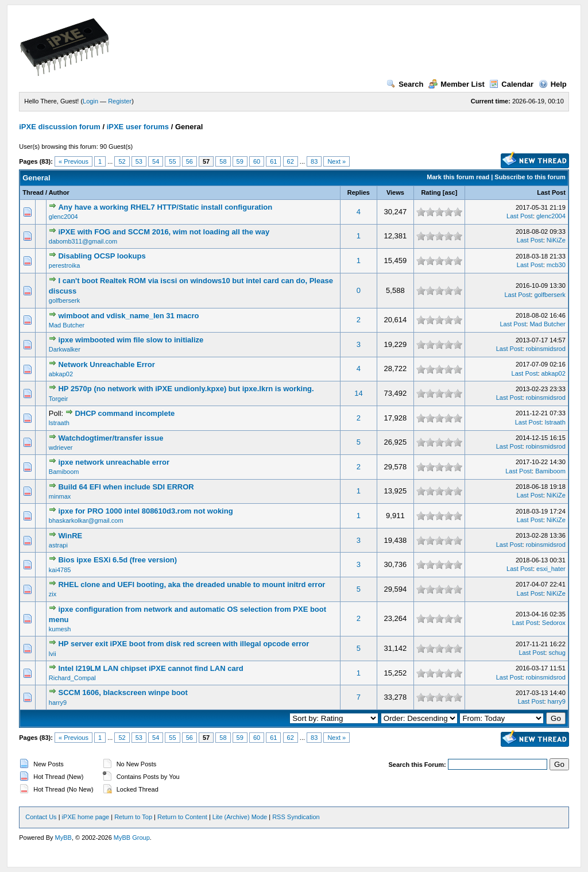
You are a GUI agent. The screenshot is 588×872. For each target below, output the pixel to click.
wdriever (61, 447)
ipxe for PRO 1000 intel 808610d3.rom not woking (145, 511)
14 (358, 393)
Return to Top (133, 817)
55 (172, 161)
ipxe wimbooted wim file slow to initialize (131, 340)
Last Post (551, 192)
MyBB (63, 838)
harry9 (58, 703)
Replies (359, 192)
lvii (53, 654)
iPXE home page (86, 817)
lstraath (59, 423)
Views (395, 192)
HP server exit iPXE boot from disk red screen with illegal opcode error (183, 644)
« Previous (73, 161)
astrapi (58, 545)
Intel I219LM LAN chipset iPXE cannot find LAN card (150, 668)
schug (557, 653)
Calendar (511, 84)
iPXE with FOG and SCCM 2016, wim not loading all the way (164, 232)
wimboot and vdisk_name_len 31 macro (128, 316)
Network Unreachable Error (106, 364)
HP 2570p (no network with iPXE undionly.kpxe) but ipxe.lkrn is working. (186, 389)
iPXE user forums (138, 127)
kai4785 (60, 570)
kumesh (60, 629)
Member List (457, 84)
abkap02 (61, 374)
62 (291, 161)
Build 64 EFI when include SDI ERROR (126, 487)
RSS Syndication (296, 817)
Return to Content (182, 817)
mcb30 (556, 265)
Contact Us (41, 817)
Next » (336, 161)
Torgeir (59, 399)
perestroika (64, 265)
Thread (33, 192)
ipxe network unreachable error (114, 462)
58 (223, 161)
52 (122, 161)
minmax (60, 496)
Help (553, 84)
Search (405, 84)
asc (450, 192)
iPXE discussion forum (60, 127)
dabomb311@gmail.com (83, 241)
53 (139, 161)
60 (257, 161)
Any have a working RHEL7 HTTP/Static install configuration (165, 207)
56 (189, 161)
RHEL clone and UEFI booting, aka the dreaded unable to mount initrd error (192, 584)
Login (90, 101)
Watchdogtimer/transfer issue (111, 438)
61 (273, 161)
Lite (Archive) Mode (240, 817)
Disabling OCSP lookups (102, 256)
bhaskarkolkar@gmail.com (86, 520)
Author (59, 192)
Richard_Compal (72, 678)
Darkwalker (65, 349)
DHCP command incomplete (125, 413)
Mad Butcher (67, 325)
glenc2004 (63, 217)
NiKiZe (556, 240)
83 (314, 161)
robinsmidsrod (546, 349)
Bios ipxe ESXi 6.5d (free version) (117, 560)
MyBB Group (132, 838)
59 (240, 161)
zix (53, 594)
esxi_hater (551, 569)
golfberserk (64, 300)
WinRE (70, 536)
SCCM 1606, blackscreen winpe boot (123, 692)
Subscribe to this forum (530, 177)
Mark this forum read (458, 177)
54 (156, 161)
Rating (431, 192)
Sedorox (554, 623)
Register (120, 101)
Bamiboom (64, 472)
